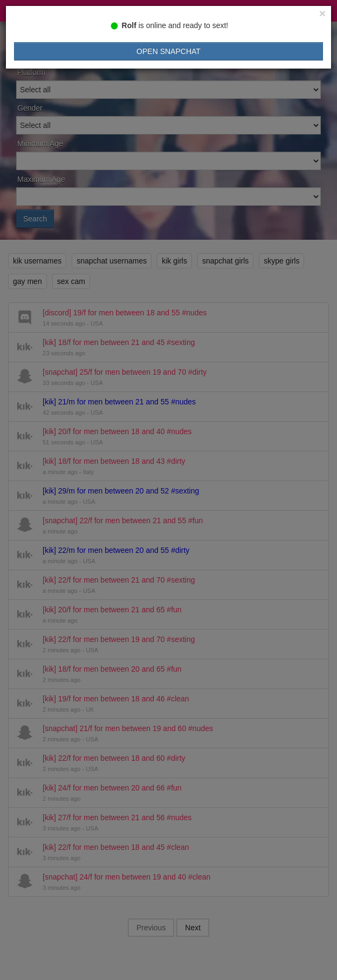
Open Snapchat (168, 51)
